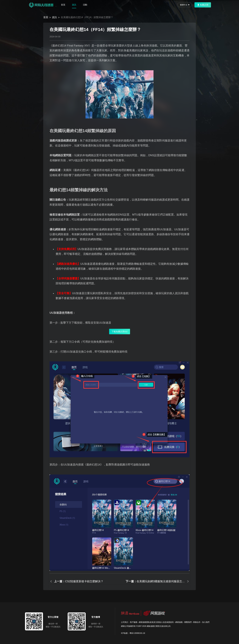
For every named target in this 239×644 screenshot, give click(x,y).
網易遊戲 (179, 622)
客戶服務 (134, 622)
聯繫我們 (188, 622)
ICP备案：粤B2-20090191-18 (133, 633)
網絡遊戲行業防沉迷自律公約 (159, 626)
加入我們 (206, 622)
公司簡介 (125, 622)
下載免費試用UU (120, 332)
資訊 (74, 5)
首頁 (63, 5)
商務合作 (197, 622)
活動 (85, 5)
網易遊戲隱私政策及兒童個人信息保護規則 (156, 622)
